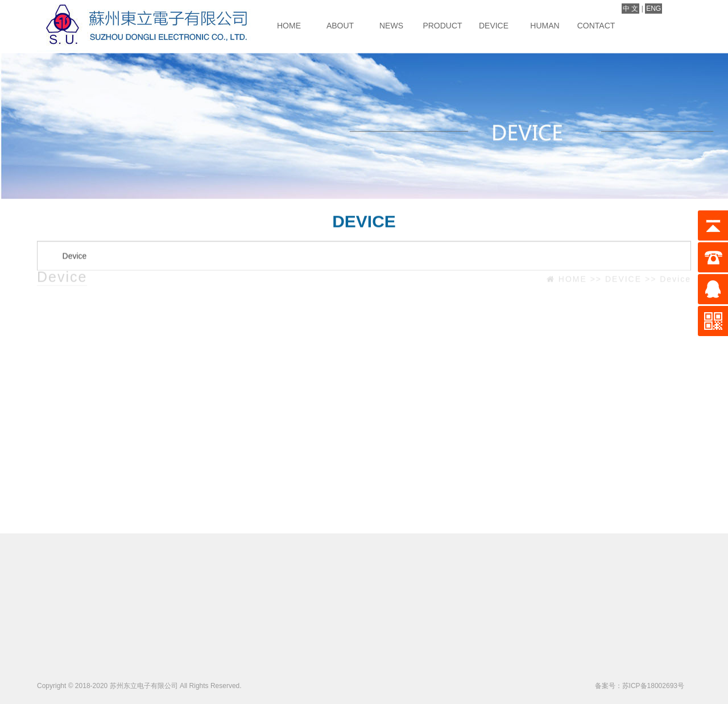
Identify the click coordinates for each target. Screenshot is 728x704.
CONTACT (596, 26)
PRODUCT (442, 26)
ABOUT (340, 26)
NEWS (391, 26)
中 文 (630, 9)
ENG (653, 9)
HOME (289, 26)
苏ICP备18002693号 (653, 686)
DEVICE (494, 26)
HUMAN (545, 26)
